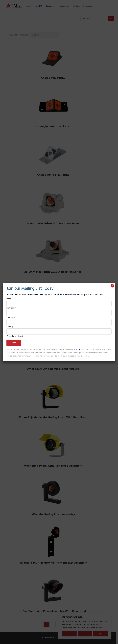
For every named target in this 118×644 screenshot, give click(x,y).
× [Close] (112, 286)
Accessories (80, 350)
